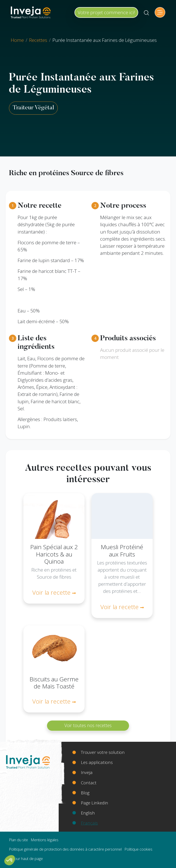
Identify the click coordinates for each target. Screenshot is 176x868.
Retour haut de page (26, 859)
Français (89, 823)
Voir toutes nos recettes (88, 726)
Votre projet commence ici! (106, 12)
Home (17, 40)
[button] (10, 860)
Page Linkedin (95, 803)
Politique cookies (138, 849)
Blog (85, 793)
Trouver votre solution (103, 752)
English (88, 813)
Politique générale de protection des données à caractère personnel (65, 849)
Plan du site (18, 840)
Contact (89, 783)
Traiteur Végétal (33, 108)
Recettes (38, 40)
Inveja (87, 772)
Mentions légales (45, 840)
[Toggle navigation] (160, 12)
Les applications (97, 762)
